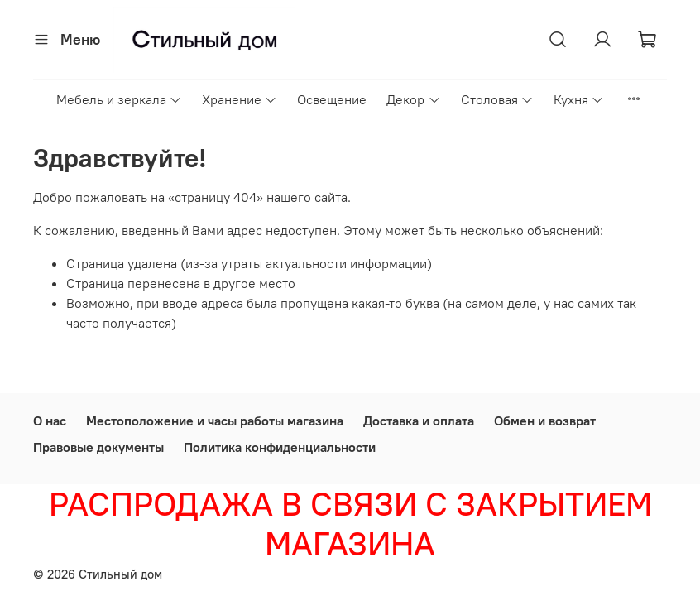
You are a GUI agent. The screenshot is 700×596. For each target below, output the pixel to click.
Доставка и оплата (419, 421)
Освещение (332, 99)
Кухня (579, 99)
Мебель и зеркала (119, 99)
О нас (50, 421)
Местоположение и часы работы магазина (215, 421)
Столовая (497, 99)
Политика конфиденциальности (280, 447)
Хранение (240, 99)
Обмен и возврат (545, 421)
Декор (413, 99)
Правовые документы (98, 447)
